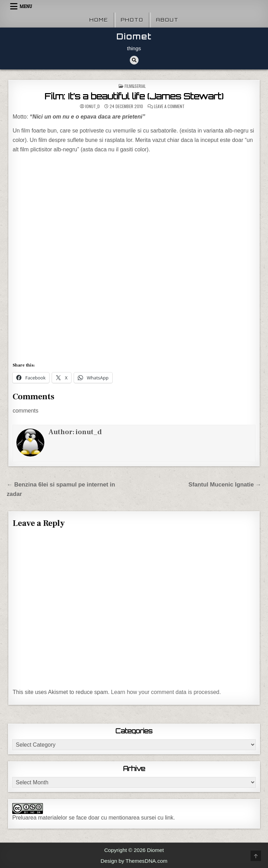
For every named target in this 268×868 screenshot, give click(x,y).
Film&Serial (135, 86)
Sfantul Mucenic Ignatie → (225, 485)
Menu (26, 6)
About (167, 20)
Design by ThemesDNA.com (134, 861)
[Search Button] (134, 60)
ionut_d (92, 106)
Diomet (134, 36)
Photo (132, 20)
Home (99, 20)
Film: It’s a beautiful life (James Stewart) (134, 96)
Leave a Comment (169, 106)
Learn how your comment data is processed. (166, 692)
